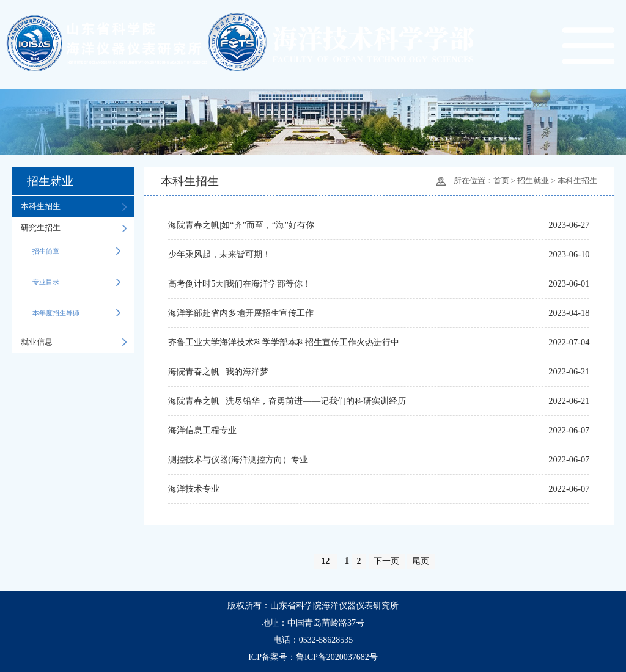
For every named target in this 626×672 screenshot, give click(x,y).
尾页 (421, 561)
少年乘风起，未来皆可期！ (219, 254)
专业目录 (76, 282)
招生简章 (76, 251)
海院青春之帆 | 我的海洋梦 (218, 371)
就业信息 (74, 342)
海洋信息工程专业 (202, 430)
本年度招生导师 (76, 313)
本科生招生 (74, 206)
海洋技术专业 (194, 489)
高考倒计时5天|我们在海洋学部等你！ (240, 283)
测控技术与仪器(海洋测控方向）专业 (238, 459)
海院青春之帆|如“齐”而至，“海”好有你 (241, 225)
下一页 (386, 561)
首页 (501, 181)
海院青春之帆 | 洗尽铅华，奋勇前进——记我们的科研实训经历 (287, 401)
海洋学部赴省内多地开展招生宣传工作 (241, 313)
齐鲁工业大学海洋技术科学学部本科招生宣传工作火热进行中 (284, 342)
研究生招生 (74, 228)
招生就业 (533, 181)
